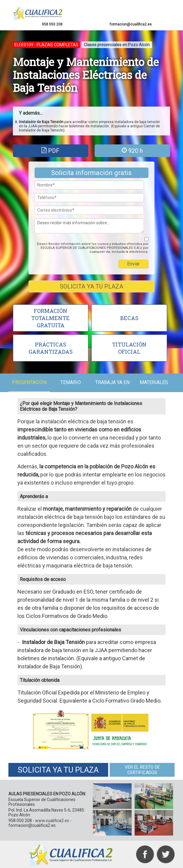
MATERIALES (153, 382)
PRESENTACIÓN (30, 382)
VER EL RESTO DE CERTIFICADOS (142, 769)
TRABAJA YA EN (112, 382)
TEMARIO (71, 382)
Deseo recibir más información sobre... (89, 226)
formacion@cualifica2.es (130, 24)
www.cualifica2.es (53, 820)
